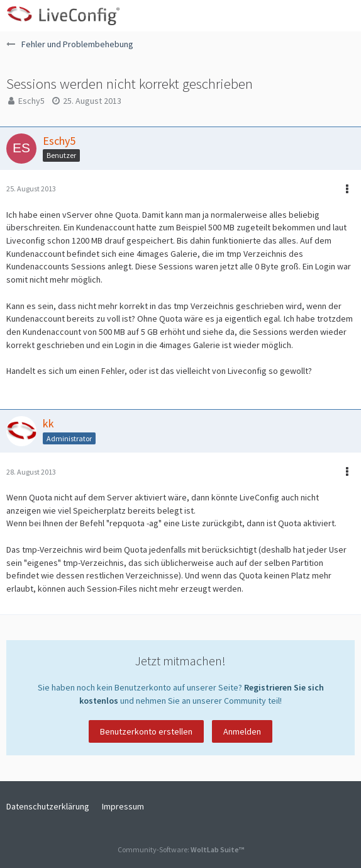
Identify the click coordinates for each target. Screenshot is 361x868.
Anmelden (242, 731)
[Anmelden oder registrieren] (313, 16)
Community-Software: (181, 849)
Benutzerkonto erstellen (146, 731)
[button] (345, 16)
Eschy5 (31, 101)
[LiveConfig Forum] (63, 16)
